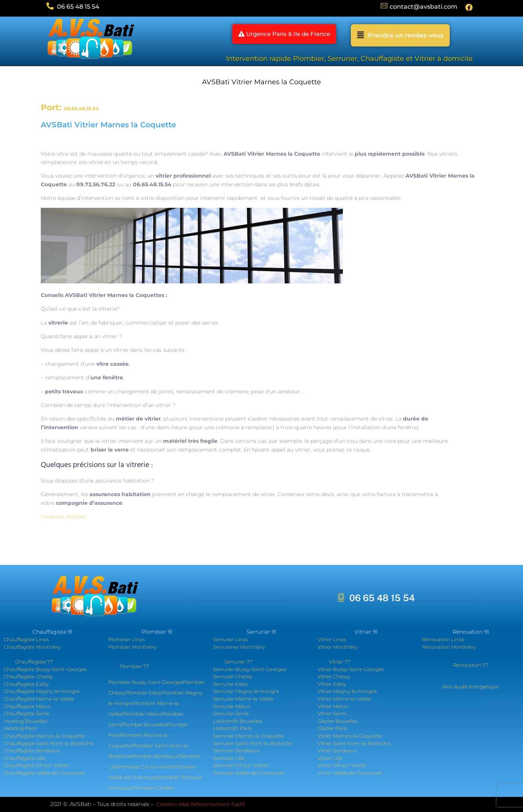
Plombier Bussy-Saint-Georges (146, 682)
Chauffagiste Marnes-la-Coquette (44, 736)
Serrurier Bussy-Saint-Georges (250, 669)
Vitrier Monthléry (338, 647)
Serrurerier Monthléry (239, 647)
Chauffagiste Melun (28, 706)
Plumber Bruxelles (144, 724)
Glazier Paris (332, 728)
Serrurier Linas (231, 639)
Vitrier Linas (332, 639)
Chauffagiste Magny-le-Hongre (42, 691)
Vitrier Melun (333, 706)
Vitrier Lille (330, 758)
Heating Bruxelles (25, 721)
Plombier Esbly (143, 693)
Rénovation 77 (471, 665)
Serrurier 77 (238, 662)
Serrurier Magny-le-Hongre (246, 691)
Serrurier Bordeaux (236, 750)
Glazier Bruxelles (338, 721)
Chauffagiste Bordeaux (32, 750)
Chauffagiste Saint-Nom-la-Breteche (49, 743)
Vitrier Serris (332, 713)
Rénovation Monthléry (449, 647)
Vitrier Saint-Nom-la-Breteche (354, 743)
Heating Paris (20, 728)
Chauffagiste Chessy (28, 676)
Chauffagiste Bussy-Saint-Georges (45, 669)
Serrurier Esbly (231, 684)
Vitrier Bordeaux (337, 750)
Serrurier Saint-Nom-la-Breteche (253, 743)
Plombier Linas (127, 639)
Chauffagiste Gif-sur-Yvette (36, 765)
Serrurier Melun (232, 706)
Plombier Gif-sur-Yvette (146, 767)
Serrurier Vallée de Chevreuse (249, 773)
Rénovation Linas (443, 639)
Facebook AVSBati (63, 517)
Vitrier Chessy (334, 676)
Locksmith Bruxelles (238, 721)
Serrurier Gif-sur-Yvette (241, 765)
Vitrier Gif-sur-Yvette (342, 765)
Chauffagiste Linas (26, 639)
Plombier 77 (134, 666)
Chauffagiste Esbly (26, 684)
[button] (279, 35)
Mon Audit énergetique (471, 687)
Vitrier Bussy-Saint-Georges (351, 669)
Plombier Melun (142, 714)
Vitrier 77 (340, 662)
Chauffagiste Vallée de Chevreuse (44, 773)
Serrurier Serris (231, 713)
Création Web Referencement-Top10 (201, 804)
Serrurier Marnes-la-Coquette (249, 736)
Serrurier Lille (229, 758)
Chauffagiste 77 (34, 662)
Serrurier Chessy (233, 676)
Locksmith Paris (232, 728)
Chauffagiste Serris (26, 713)
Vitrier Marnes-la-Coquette (350, 736)
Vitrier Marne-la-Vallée (344, 699)
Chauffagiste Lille (25, 758)
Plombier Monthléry (133, 647)
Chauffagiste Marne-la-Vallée (39, 699)
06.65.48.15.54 (81, 108)
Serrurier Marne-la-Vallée (243, 699)
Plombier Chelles (153, 788)
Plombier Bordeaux (155, 756)
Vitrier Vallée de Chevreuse (350, 773)
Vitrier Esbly (332, 684)
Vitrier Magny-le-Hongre (347, 691)
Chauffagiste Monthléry (32, 647)
